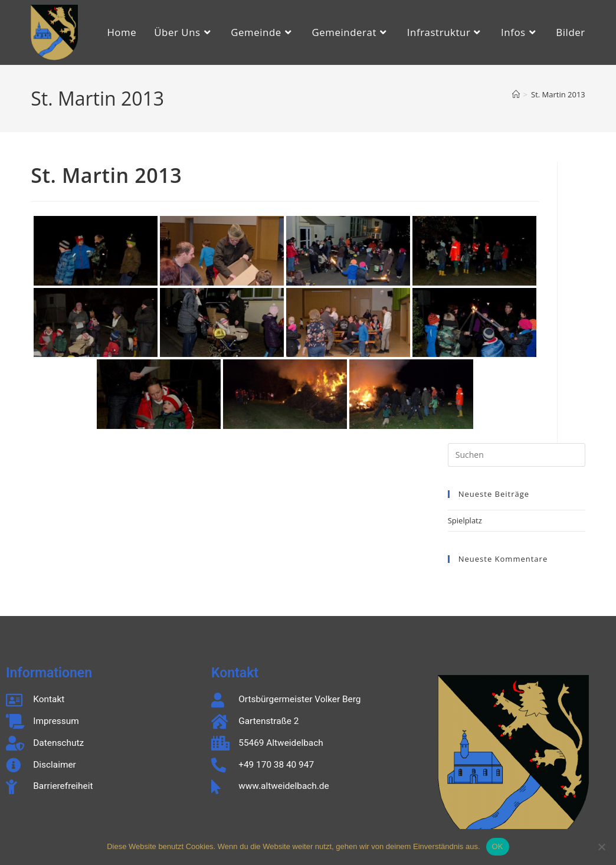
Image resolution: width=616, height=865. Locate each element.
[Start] (516, 94)
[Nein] (601, 847)
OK (498, 846)
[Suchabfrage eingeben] (517, 455)
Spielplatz (465, 520)
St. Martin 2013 (558, 94)
